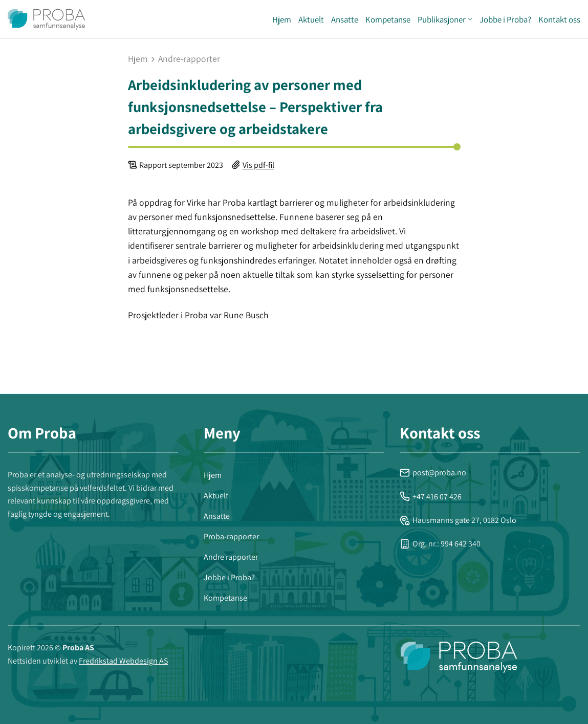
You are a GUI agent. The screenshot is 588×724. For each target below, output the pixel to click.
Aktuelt (311, 19)
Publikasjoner (445, 19)
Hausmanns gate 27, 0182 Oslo (458, 520)
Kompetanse (388, 19)
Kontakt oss (559, 19)
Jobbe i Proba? (505, 19)
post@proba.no (433, 473)
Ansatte (345, 19)
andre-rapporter (189, 59)
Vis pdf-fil (258, 165)
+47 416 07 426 (431, 497)
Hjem (282, 19)
